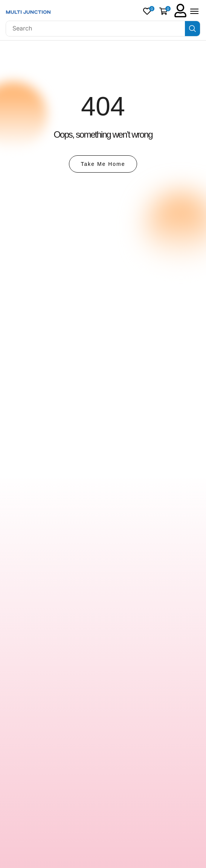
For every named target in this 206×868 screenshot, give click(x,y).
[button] (149, 11)
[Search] (192, 29)
